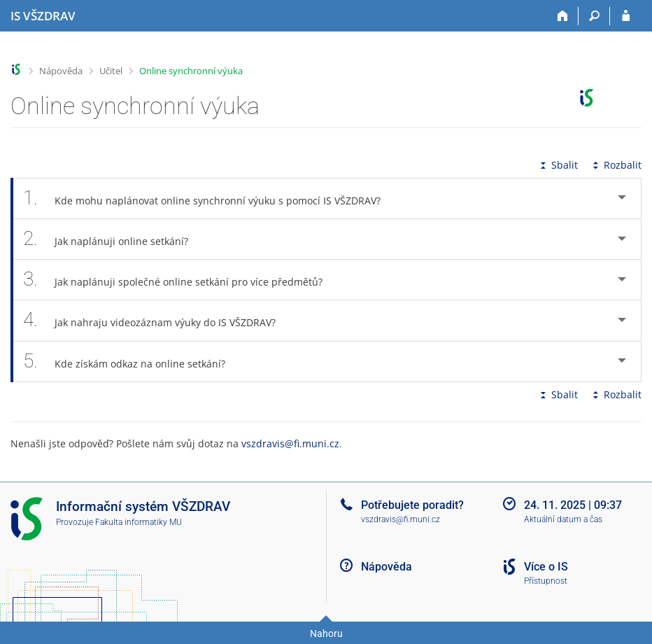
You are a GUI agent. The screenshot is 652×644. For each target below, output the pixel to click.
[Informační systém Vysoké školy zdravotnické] (43, 16)
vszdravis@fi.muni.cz (290, 443)
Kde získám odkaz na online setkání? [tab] (132, 362)
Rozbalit (616, 165)
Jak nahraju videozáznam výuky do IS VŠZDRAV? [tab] (157, 320)
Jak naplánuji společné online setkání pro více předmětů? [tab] (180, 280)
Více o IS (546, 567)
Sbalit (558, 165)
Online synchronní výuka (191, 71)
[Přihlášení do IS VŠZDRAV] (626, 16)
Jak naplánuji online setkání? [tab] (113, 239)
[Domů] (563, 16)
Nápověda (61, 71)
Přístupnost (546, 581)
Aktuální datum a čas (563, 519)
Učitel (111, 71)
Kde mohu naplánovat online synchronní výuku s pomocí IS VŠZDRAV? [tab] (210, 198)
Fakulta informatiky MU (139, 522)
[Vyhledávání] (594, 16)
